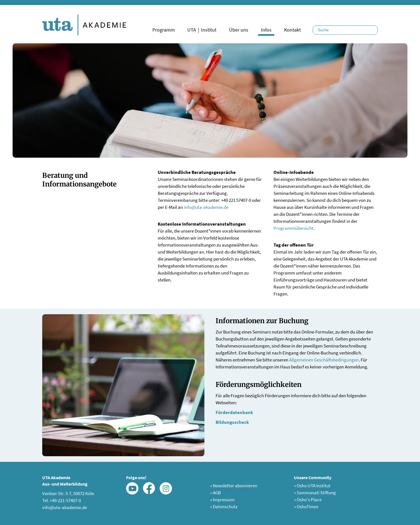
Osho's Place (308, 500)
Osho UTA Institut (312, 486)
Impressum (222, 500)
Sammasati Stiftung (315, 493)
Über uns (239, 30)
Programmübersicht (293, 228)
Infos (266, 30)
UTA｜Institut (202, 30)
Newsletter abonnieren (234, 486)
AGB (215, 493)
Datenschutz (224, 507)
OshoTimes (306, 507)
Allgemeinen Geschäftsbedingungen (324, 360)
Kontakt (292, 30)
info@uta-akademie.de (206, 207)
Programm (164, 30)
